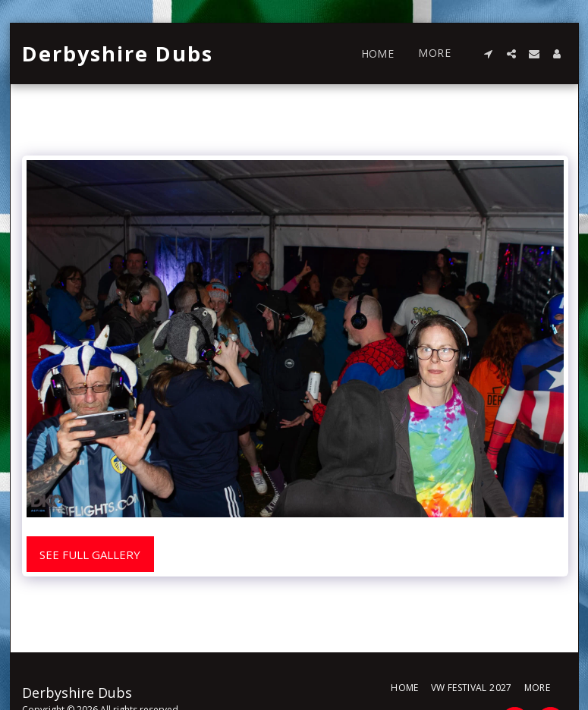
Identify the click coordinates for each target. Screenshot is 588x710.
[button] (489, 54)
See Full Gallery (90, 554)
